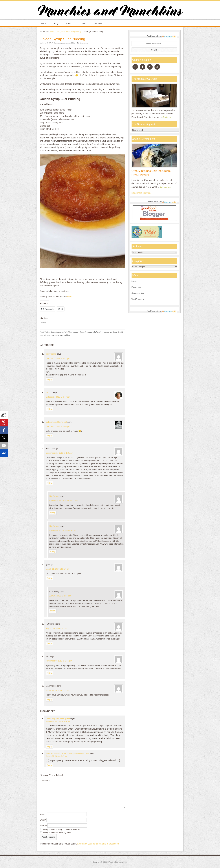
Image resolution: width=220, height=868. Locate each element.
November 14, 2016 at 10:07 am (63, 501)
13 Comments (82, 43)
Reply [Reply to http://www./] (53, 513)
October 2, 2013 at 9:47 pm (58, 397)
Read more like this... (142, 193)
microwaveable (53, 335)
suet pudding (65, 335)
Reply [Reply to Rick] (50, 673)
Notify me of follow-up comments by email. (62, 829)
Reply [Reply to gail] (50, 578)
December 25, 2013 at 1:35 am (60, 453)
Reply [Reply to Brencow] (50, 483)
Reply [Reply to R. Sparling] (53, 611)
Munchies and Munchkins (110, 12)
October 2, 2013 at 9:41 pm (58, 358)
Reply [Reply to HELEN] (50, 409)
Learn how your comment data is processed (98, 844)
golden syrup (107, 332)
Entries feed (136, 287)
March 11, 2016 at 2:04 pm (58, 569)
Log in (134, 281)
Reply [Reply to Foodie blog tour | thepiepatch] (50, 747)
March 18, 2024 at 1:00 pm (58, 690)
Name (43, 814)
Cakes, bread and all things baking (64, 332)
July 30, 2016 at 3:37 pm (60, 596)
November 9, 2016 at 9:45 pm (59, 661)
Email (43, 820)
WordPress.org (138, 299)
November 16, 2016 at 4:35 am (63, 530)
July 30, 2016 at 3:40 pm (57, 628)
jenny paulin (51, 354)
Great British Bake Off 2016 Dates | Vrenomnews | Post (68, 754)
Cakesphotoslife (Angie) (56, 422)
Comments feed (138, 293)
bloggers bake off (94, 332)
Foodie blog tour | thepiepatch (58, 719)
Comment (45, 780)
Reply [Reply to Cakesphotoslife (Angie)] (50, 435)
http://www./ (54, 496)
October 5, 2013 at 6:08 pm (58, 426)
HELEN (49, 392)
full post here (166, 187)
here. (70, 297)
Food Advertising (153, 36)
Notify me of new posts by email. (58, 833)
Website (43, 825)
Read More (167, 117)
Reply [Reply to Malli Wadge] (50, 699)
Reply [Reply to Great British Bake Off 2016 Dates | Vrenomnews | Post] (50, 765)
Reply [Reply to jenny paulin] (50, 379)
